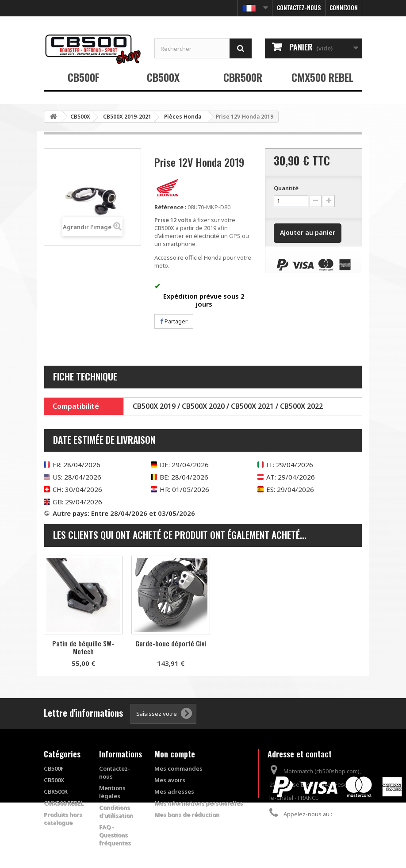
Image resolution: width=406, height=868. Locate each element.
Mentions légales (112, 792)
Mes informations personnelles (199, 803)
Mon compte (175, 754)
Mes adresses (174, 791)
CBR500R (243, 77)
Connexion (344, 8)
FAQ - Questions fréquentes (115, 835)
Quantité (286, 188)
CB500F (84, 77)
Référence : (170, 207)
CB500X (163, 77)
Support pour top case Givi (171, 643)
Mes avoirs (170, 780)
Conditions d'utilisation (116, 811)
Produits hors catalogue (63, 818)
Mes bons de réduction (187, 814)
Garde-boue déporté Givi (346, 643)
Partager (174, 321)
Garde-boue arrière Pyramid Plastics (83, 647)
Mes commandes (178, 768)
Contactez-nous (299, 8)
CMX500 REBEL (322, 77)
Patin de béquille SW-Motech (258, 647)
